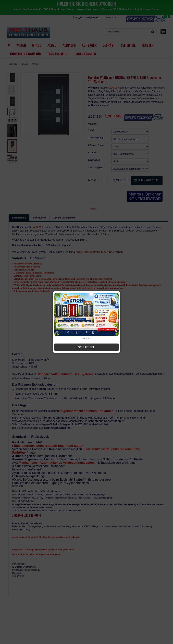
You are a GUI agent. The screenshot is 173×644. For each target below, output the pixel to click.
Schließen (86, 347)
